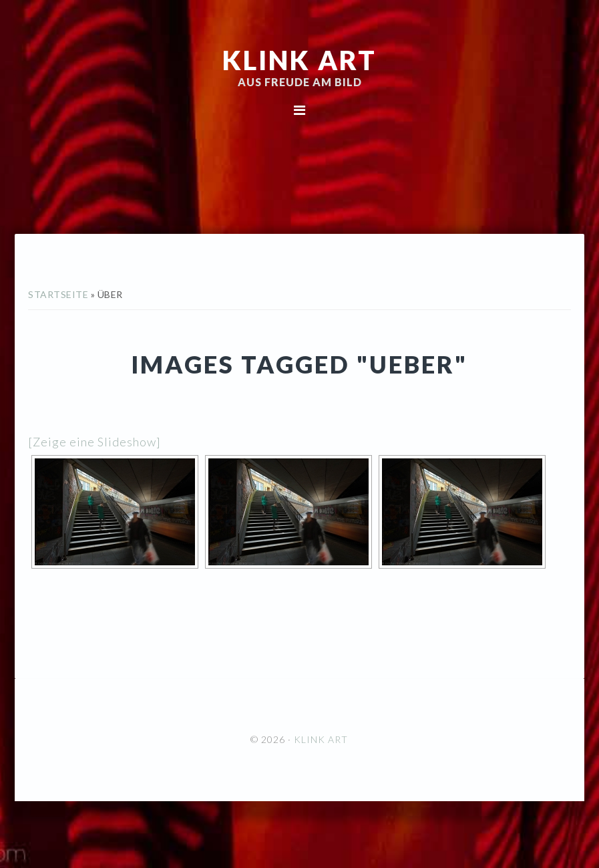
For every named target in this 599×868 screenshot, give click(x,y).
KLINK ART (299, 60)
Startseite (58, 294)
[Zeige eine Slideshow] (94, 442)
